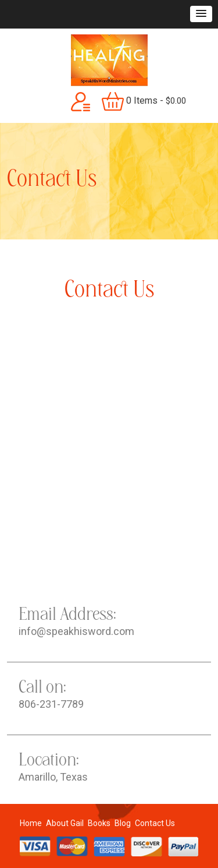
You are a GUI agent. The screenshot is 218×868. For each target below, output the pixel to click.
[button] (201, 14)
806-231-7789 (51, 704)
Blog (123, 823)
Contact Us (155, 823)
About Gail (65, 823)
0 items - (144, 101)
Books (99, 823)
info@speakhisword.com (76, 631)
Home (31, 823)
